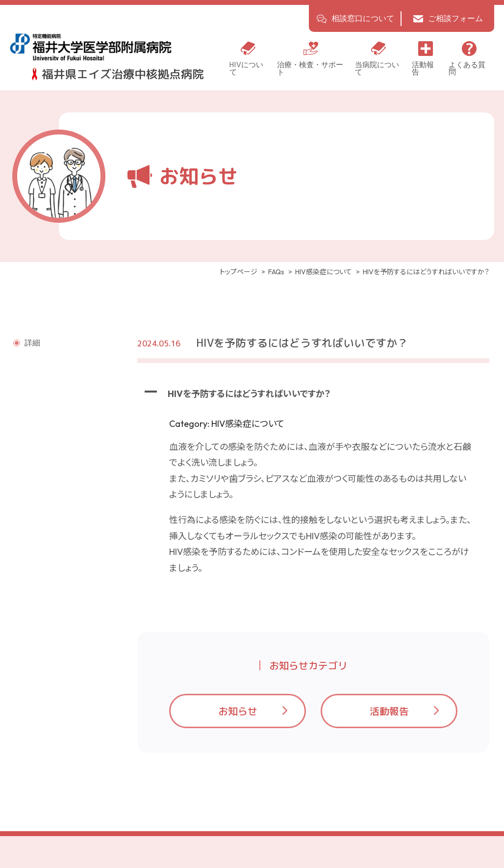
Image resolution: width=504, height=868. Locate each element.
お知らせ (238, 711)
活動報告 (389, 711)
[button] (313, 395)
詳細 (32, 343)
